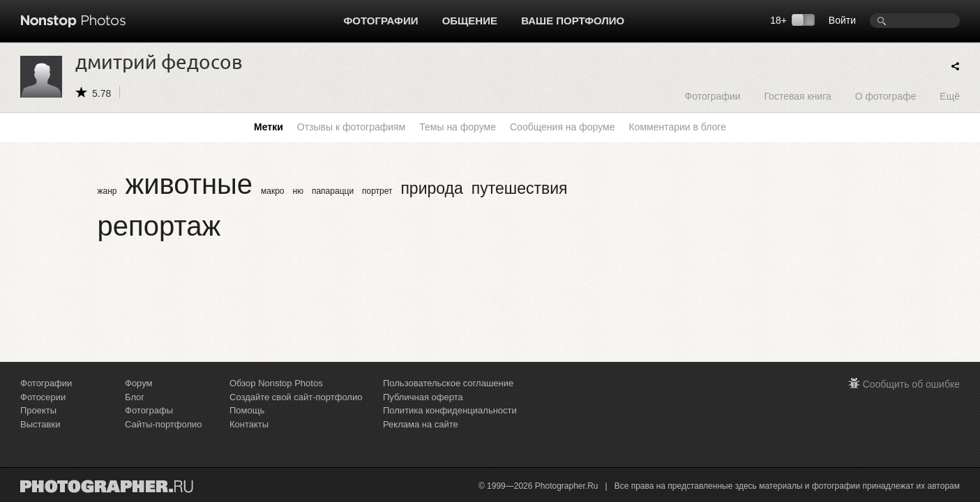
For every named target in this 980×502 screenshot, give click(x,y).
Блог (135, 397)
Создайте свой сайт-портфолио (296, 397)
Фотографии (381, 21)
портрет (377, 191)
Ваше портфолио (573, 21)
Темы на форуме (458, 127)
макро (273, 191)
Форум (139, 383)
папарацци (333, 191)
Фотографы (149, 410)
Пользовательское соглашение (448, 383)
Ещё (950, 96)
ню (298, 191)
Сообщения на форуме (562, 127)
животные (189, 184)
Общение (470, 21)
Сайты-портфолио (164, 424)
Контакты (249, 424)
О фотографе (886, 96)
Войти (842, 20)
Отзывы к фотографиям (351, 127)
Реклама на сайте (421, 424)
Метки (269, 127)
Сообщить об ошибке (911, 384)
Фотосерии (43, 397)
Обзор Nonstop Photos (276, 383)
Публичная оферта (423, 397)
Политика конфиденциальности (450, 410)
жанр (107, 191)
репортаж (159, 226)
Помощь (247, 410)
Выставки (40, 424)
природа (431, 188)
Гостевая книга (797, 96)
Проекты (38, 410)
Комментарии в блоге (677, 127)
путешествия (520, 188)
